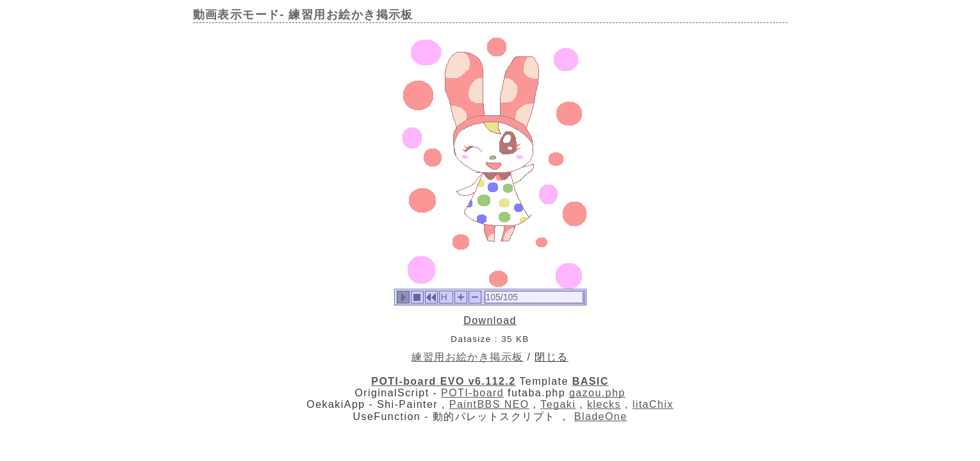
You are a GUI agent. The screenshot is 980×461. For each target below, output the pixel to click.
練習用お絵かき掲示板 (467, 357)
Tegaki (558, 404)
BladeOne (601, 417)
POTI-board (472, 393)
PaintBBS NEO (489, 404)
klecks (604, 404)
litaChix (653, 404)
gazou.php (597, 393)
